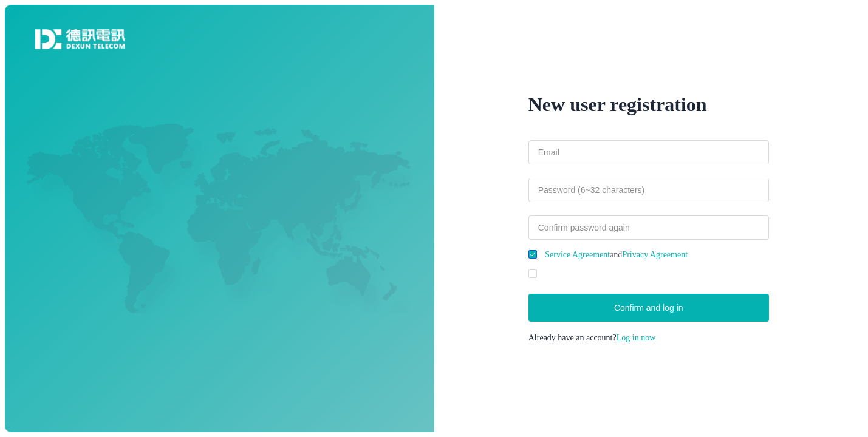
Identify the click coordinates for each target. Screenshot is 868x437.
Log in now (636, 338)
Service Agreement (577, 255)
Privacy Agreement (655, 255)
